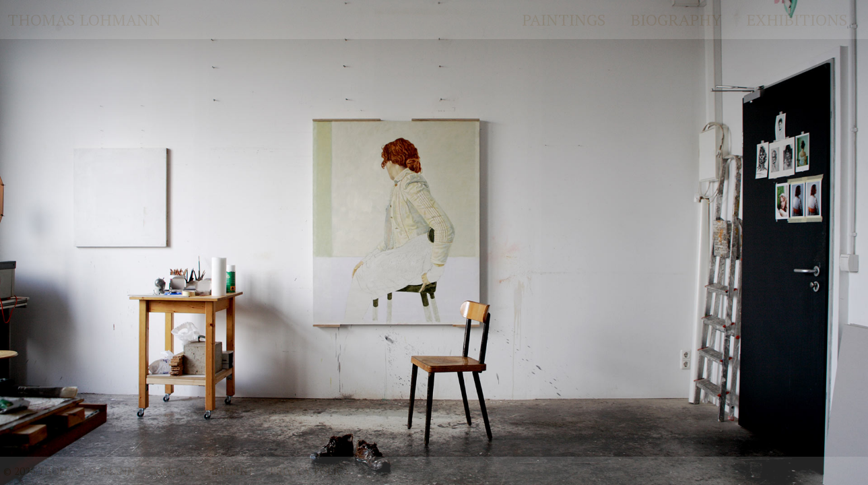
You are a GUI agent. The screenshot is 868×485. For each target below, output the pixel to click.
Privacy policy (310, 471)
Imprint (233, 471)
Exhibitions (797, 20)
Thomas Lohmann (84, 20)
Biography (676, 20)
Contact (172, 471)
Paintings (564, 20)
